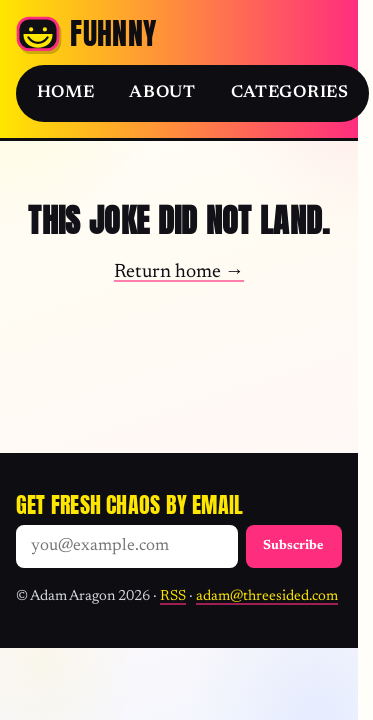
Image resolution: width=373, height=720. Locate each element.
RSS (173, 596)
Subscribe (293, 546)
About (162, 93)
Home (66, 93)
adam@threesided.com (267, 596)
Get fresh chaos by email (129, 505)
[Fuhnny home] (86, 34)
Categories (290, 93)
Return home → (179, 272)
